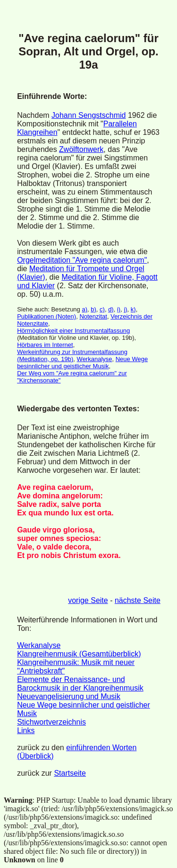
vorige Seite (88, 600)
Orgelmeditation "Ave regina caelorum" (82, 260)
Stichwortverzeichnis (51, 722)
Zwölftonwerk (81, 149)
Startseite (70, 773)
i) (119, 309)
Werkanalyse (95, 359)
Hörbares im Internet (45, 345)
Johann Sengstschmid (88, 115)
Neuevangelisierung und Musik (69, 696)
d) (111, 309)
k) (133, 309)
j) (125, 309)
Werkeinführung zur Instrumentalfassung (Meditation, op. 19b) (72, 355)
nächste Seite (138, 600)
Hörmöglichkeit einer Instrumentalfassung (73, 331)
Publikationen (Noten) (46, 316)
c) (102, 309)
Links (26, 731)
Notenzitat (93, 316)
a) (84, 309)
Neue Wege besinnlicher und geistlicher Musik (82, 363)
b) (93, 309)
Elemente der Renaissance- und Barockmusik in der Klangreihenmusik (80, 684)
